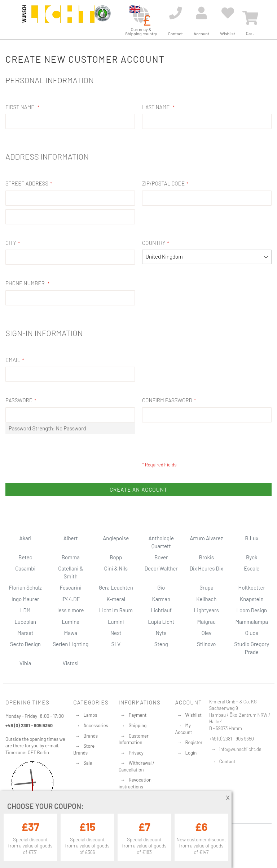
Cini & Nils (116, 568)
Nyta (161, 633)
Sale (88, 763)
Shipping (138, 725)
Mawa (71, 633)
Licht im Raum (116, 610)
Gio (161, 587)
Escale (252, 568)
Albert (71, 538)
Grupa (206, 587)
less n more (71, 610)
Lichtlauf (161, 610)
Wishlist (194, 715)
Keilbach (206, 599)
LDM (25, 610)
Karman (161, 599)
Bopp (116, 557)
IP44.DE (71, 599)
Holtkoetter (252, 587)
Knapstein (252, 599)
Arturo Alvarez (206, 538)
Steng (161, 644)
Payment (138, 715)
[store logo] (58, 19)
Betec (25, 557)
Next (116, 633)
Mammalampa (252, 622)
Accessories (96, 725)
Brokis (206, 557)
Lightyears (206, 610)
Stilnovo (206, 644)
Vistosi (71, 663)
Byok (252, 557)
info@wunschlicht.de (240, 749)
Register (194, 742)
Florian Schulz (25, 587)
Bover (161, 557)
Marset (25, 633)
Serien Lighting (71, 644)
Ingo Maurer (25, 599)
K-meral (116, 599)
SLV (116, 644)
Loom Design (252, 610)
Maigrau (206, 622)
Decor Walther (161, 568)
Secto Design (25, 644)
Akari (25, 538)
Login (191, 753)
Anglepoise (116, 538)
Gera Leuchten (116, 587)
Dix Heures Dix (206, 568)
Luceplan (25, 622)
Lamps (90, 715)
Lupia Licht (161, 622)
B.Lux (252, 538)
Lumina (71, 622)
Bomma (71, 557)
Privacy (136, 753)
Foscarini (71, 587)
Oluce (252, 633)
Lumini (116, 622)
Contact (227, 761)
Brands (91, 736)
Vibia (25, 663)
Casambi (25, 568)
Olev (206, 633)
